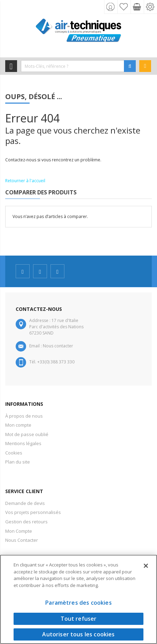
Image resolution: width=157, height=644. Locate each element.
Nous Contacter (22, 540)
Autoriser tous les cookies (78, 634)
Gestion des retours (26, 522)
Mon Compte (19, 531)
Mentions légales (23, 443)
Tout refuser (79, 619)
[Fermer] (146, 566)
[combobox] (73, 66)
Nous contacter (58, 346)
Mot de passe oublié (27, 434)
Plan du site (18, 462)
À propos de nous (24, 416)
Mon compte (18, 425)
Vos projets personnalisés (33, 512)
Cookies (14, 453)
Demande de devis (25, 503)
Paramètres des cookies (78, 603)
